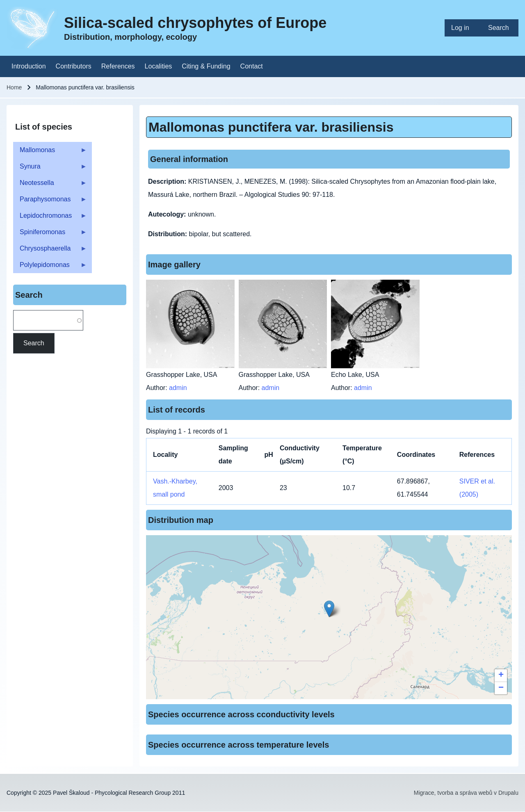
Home (14, 87)
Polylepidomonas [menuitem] (50, 267)
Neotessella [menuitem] (50, 185)
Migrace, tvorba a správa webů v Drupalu (466, 793)
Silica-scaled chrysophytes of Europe (195, 23)
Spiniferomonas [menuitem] (50, 234)
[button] (329, 609)
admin (178, 388)
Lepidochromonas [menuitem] (50, 218)
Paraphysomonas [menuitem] (50, 202)
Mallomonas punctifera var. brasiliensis (271, 127)
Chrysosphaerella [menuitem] (50, 251)
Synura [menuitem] (50, 169)
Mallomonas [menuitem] (50, 152)
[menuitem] (463, 28)
